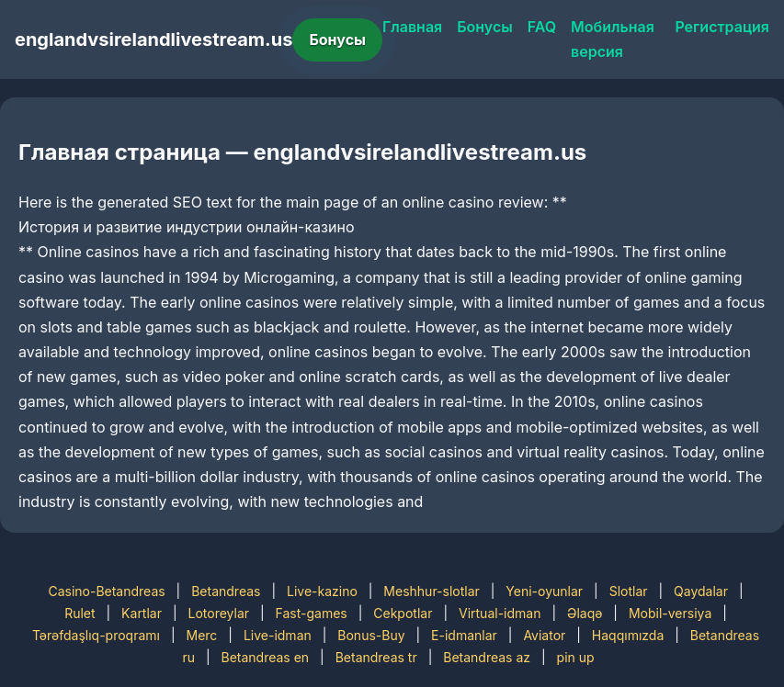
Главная (412, 27)
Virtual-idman (500, 613)
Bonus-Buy (371, 635)
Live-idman (278, 635)
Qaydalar (701, 591)
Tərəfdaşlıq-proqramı (96, 635)
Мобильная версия (613, 39)
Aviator (544, 635)
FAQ (542, 27)
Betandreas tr (376, 657)
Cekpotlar (403, 613)
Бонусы (337, 39)
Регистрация (722, 27)
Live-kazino (322, 591)
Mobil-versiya (670, 613)
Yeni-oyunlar (544, 591)
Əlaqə (585, 613)
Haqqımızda (628, 635)
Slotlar (629, 591)
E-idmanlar (464, 635)
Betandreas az (487, 657)
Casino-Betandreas (106, 591)
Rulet (80, 613)
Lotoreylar (219, 613)
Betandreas (226, 591)
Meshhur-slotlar (431, 591)
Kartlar (142, 613)
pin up (576, 657)
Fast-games (312, 613)
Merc (202, 635)
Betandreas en (265, 657)
